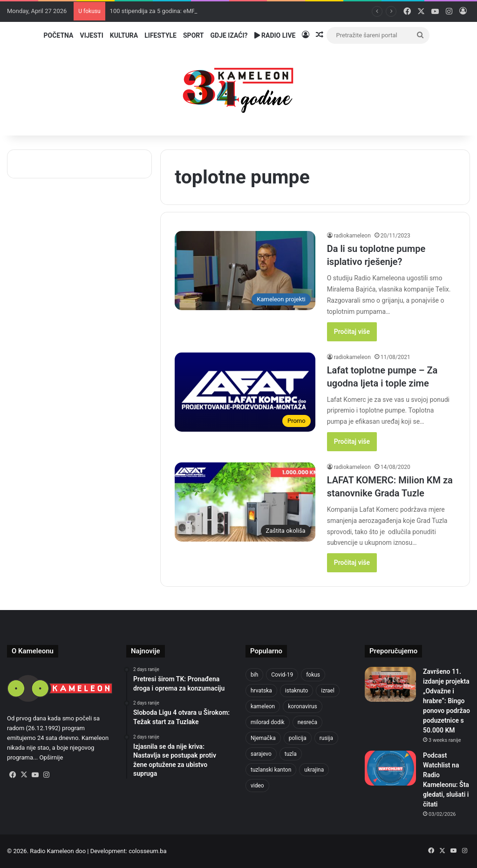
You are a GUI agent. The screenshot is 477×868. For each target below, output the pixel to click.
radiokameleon (352, 236)
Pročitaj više (352, 332)
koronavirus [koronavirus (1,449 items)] (302, 706)
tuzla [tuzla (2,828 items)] (291, 754)
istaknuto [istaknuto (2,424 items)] (297, 691)
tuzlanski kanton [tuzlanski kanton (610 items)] (271, 770)
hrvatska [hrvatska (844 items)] (261, 691)
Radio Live (275, 35)
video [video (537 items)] (257, 786)
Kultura (124, 35)
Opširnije (51, 757)
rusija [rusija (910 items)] (326, 738)
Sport (194, 35)
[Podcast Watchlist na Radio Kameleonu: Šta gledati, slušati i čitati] (390, 768)
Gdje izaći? (229, 35)
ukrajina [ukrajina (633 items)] (314, 770)
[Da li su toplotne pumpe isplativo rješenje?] (245, 271)
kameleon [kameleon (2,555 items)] (263, 706)
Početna (59, 35)
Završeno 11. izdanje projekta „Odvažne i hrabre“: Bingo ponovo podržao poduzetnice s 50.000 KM (446, 701)
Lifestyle (160, 35)
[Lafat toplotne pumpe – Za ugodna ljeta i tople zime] (245, 392)
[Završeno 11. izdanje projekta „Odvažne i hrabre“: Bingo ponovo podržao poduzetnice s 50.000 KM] (390, 684)
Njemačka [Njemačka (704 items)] (263, 738)
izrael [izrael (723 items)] (328, 691)
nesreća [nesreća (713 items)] (307, 722)
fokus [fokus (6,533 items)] (313, 675)
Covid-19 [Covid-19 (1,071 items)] (282, 675)
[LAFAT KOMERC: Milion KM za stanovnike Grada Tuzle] (245, 502)
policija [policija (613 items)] (298, 738)
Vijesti (91, 35)
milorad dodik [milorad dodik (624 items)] (268, 722)
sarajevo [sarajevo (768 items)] (261, 754)
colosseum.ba (147, 851)
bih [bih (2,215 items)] (254, 675)
